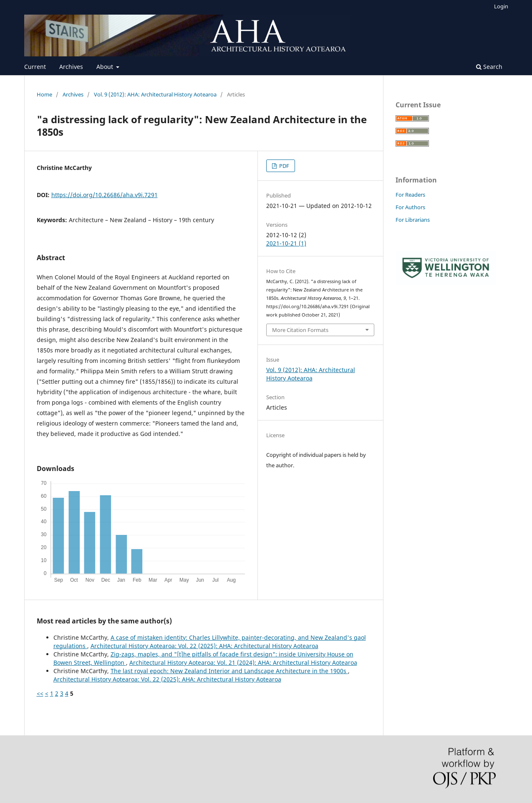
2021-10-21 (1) (286, 243)
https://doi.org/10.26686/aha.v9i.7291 (105, 195)
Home (44, 94)
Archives (71, 67)
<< (40, 693)
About (106, 67)
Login (501, 6)
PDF (284, 166)
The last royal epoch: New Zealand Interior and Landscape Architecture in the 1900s (229, 671)
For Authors (410, 207)
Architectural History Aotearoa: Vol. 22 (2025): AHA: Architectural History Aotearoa (204, 646)
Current (35, 67)
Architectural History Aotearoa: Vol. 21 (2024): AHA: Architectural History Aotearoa (243, 662)
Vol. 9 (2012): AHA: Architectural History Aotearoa (155, 94)
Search (489, 67)
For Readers (410, 195)
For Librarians (413, 220)
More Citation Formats (300, 330)
